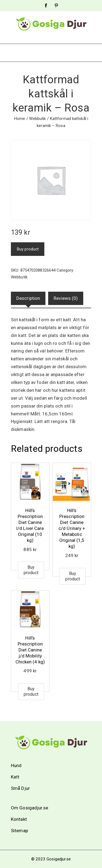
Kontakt (19, 819)
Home (19, 119)
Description (28, 298)
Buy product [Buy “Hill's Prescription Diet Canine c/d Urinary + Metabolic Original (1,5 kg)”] (73, 576)
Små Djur (20, 788)
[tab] (28, 298)
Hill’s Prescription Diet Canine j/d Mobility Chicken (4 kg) (30, 650)
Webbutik (38, 119)
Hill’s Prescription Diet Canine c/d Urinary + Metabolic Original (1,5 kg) (72, 528)
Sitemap (19, 831)
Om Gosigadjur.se (30, 808)
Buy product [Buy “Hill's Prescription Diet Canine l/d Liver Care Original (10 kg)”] (31, 570)
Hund (16, 765)
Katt (15, 777)
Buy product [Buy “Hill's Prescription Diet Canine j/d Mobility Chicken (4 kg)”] (31, 691)
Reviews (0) (66, 298)
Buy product (28, 249)
